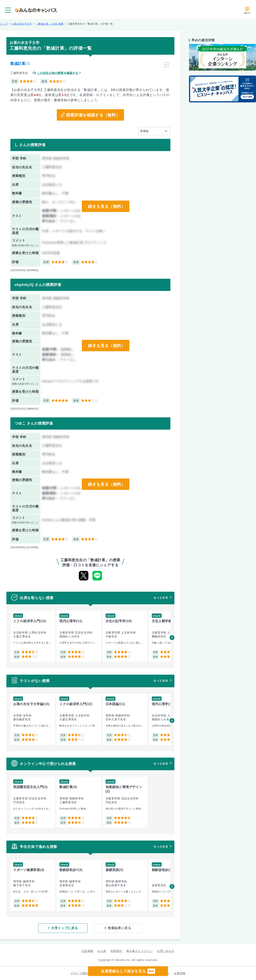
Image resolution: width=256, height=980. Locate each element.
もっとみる (161, 597)
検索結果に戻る (119, 928)
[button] (172, 638)
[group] (33, 636)
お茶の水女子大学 (22, 24)
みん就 (102, 951)
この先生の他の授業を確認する (58, 73)
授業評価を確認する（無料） (93, 115)
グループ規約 (79, 973)
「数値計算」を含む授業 (50, 24)
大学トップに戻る (65, 928)
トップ (4, 24)
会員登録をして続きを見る (128, 971)
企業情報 (180, 973)
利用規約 (116, 951)
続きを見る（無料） (107, 206)
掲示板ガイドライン (139, 951)
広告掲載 (87, 951)
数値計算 (18, 64)
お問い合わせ (166, 951)
